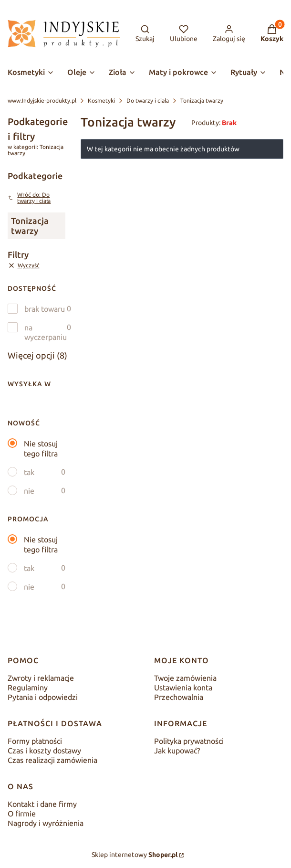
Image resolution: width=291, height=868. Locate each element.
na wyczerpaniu (46, 332)
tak (29, 472)
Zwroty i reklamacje (41, 678)
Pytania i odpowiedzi (43, 697)
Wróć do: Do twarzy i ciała (29, 198)
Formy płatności (35, 741)
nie (29, 491)
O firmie (22, 814)
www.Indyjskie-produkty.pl (42, 101)
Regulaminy (28, 688)
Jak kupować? (177, 751)
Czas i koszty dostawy (44, 751)
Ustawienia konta (183, 688)
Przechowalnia (179, 697)
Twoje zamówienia (185, 678)
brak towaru (45, 309)
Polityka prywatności (189, 741)
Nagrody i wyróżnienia (46, 823)
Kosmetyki (101, 101)
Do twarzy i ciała (148, 101)
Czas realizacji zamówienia (52, 760)
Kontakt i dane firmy (42, 804)
